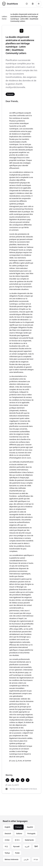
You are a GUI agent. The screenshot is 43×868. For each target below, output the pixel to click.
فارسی (26, 859)
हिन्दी (36, 846)
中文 (6, 846)
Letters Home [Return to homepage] (4, 18)
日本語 (7, 840)
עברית (36, 859)
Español (30, 827)
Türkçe (7, 853)
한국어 (17, 840)
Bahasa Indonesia (12, 859)
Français (19, 827)
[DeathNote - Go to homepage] (10, 4)
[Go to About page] (27, 4)
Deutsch (8, 833)
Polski (17, 853)
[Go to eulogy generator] (33, 4)
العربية (27, 846)
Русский (16, 846)
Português (31, 833)
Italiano (19, 833)
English (7, 827)
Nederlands (29, 840)
